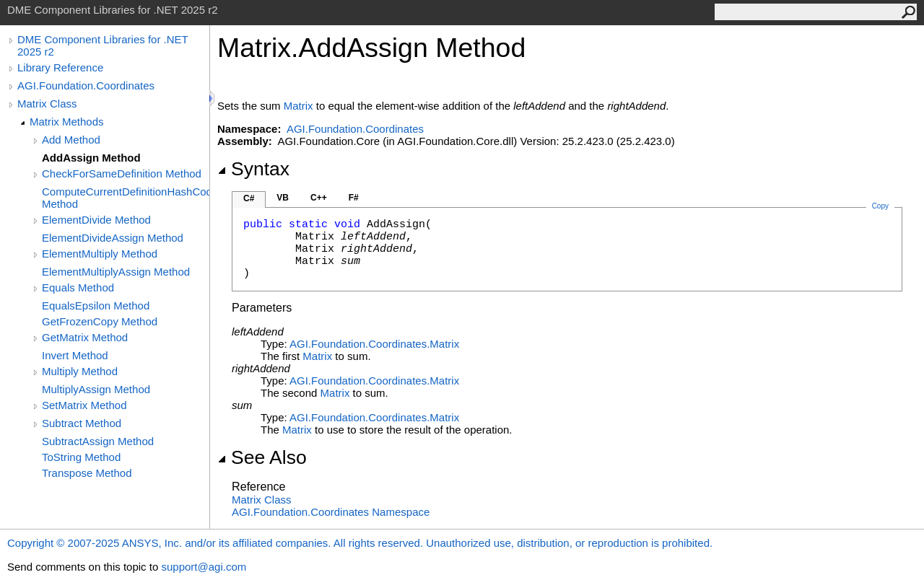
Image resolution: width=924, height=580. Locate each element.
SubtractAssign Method (98, 441)
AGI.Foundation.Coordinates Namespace (331, 512)
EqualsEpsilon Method (96, 306)
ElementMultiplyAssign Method (116, 272)
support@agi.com (204, 567)
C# (249, 198)
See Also (262, 457)
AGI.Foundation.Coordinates (86, 85)
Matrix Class (47, 104)
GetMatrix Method (85, 337)
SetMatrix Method (84, 405)
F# (354, 198)
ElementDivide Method (96, 220)
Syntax (253, 169)
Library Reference (60, 67)
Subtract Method (82, 423)
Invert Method (75, 355)
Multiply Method (80, 371)
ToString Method (81, 457)
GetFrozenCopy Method (100, 321)
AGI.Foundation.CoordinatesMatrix (374, 344)
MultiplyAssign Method (96, 389)
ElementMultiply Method (100, 254)
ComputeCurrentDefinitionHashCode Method (126, 198)
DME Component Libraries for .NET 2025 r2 (103, 45)
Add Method (71, 140)
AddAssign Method (91, 158)
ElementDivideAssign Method (113, 238)
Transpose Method (87, 473)
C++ (319, 198)
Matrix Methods (67, 122)
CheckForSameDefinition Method (122, 173)
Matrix (298, 106)
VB (283, 198)
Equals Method (78, 287)
